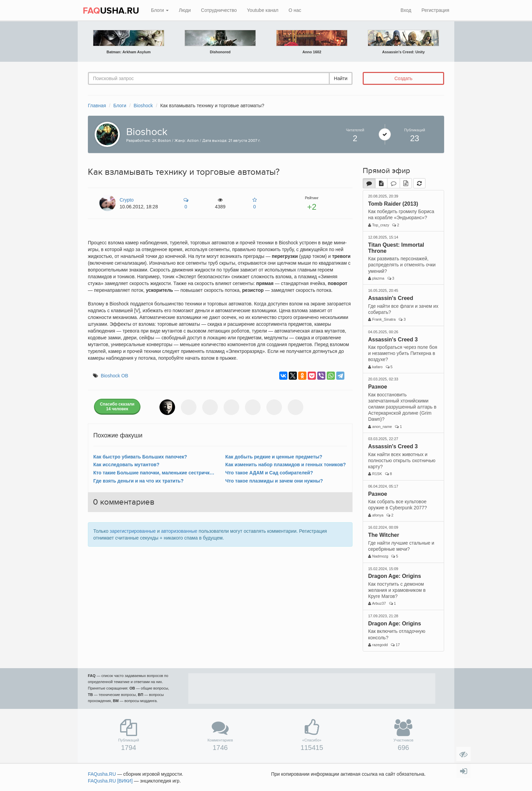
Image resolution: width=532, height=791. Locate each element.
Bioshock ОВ (115, 376)
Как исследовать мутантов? (126, 465)
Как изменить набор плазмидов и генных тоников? (286, 465)
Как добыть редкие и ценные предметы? (274, 457)
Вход (406, 10)
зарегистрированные (133, 531)
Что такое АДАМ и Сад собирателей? (269, 473)
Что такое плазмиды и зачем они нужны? (274, 481)
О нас (295, 10)
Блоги (160, 10)
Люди (185, 10)
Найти (341, 78)
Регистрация (435, 10)
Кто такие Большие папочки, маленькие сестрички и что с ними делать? (154, 473)
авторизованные (179, 531)
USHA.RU (111, 11)
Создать (403, 78)
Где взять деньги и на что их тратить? (138, 481)
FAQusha (102, 774)
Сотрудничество (219, 10)
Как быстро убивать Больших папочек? (140, 457)
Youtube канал (263, 10)
